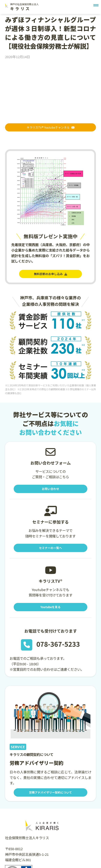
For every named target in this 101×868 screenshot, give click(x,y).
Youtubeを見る (50, 611)
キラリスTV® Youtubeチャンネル (50, 128)
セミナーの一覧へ (50, 551)
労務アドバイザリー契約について (50, 798)
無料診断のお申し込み (50, 275)
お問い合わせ (50, 491)
